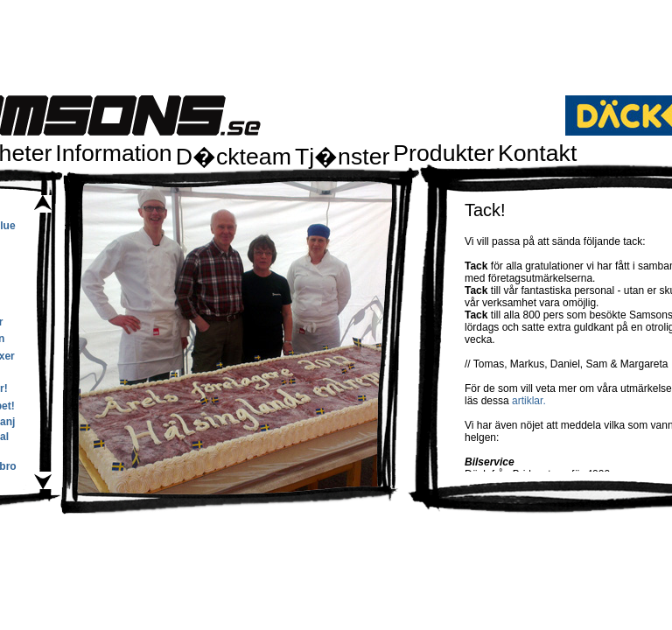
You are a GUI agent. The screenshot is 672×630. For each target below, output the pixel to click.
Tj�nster (342, 157)
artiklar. (529, 401)
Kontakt (537, 153)
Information (113, 153)
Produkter (444, 153)
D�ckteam (234, 157)
